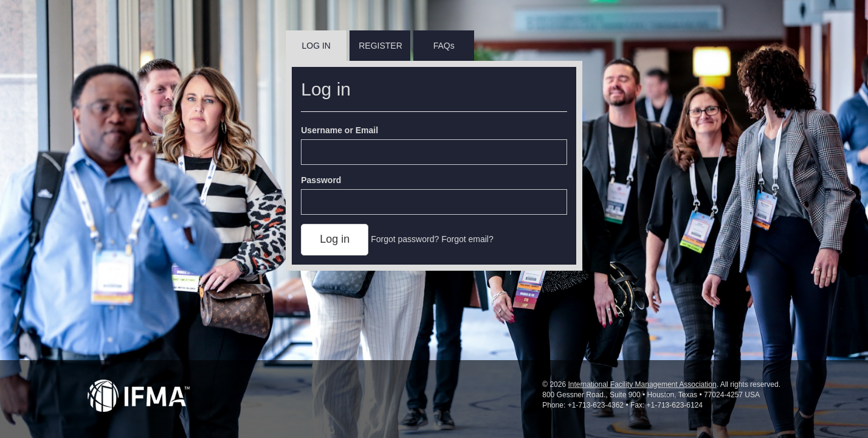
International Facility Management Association (642, 384)
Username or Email (339, 130)
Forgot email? (467, 239)
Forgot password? (405, 239)
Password (321, 180)
